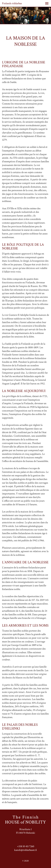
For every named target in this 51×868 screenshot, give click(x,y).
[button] (47, 3)
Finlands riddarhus (12, 3)
